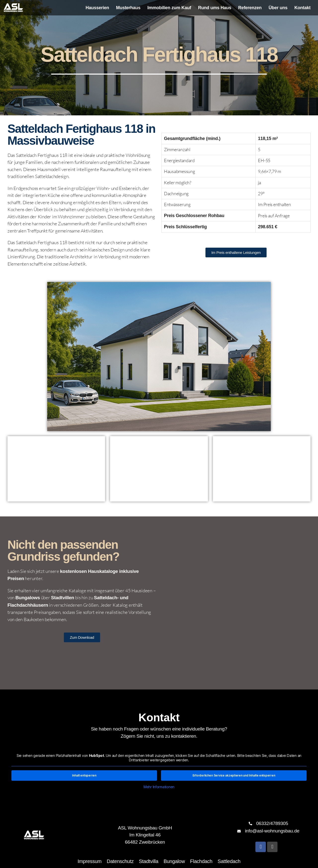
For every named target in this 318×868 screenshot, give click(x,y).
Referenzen (250, 8)
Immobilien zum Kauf (169, 8)
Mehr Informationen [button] (159, 787)
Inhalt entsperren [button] (84, 775)
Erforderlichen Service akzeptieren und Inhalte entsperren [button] (234, 775)
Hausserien (97, 8)
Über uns (278, 8)
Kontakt (302, 8)
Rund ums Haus (215, 8)
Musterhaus (128, 8)
